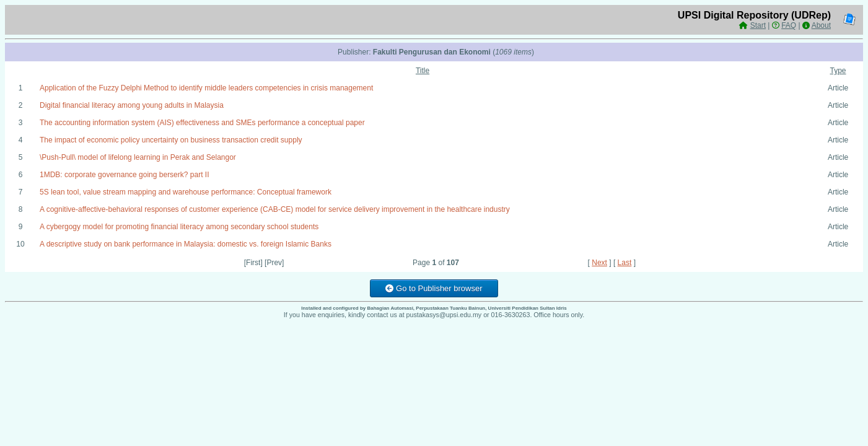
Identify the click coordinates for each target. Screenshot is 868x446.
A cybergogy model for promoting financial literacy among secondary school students (179, 227)
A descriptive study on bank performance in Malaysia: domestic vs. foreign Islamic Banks (186, 244)
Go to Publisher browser (434, 288)
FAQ (789, 25)
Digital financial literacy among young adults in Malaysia (132, 105)
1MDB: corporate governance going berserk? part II (124, 175)
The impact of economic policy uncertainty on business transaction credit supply (171, 140)
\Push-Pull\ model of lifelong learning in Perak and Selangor (138, 157)
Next (599, 263)
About (821, 25)
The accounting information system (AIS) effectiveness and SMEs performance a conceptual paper (202, 123)
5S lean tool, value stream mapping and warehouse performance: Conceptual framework (186, 192)
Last (625, 263)
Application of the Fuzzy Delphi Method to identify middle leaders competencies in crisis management (206, 88)
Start (758, 25)
